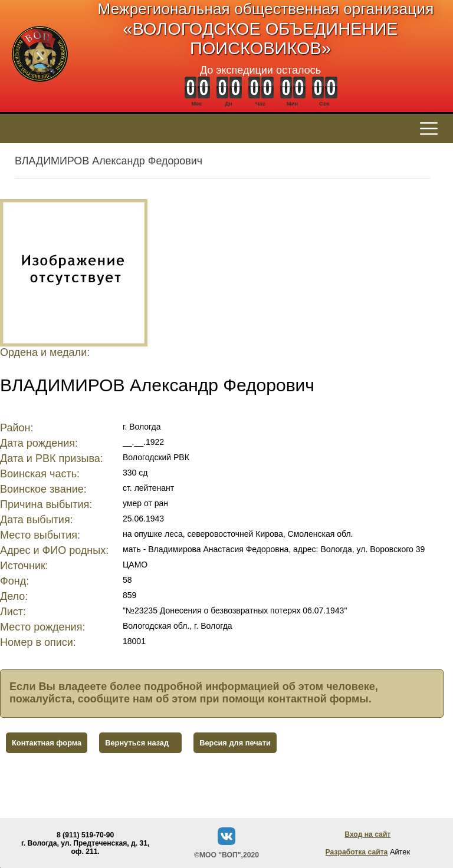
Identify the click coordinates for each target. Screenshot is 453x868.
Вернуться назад (137, 743)
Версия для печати (235, 743)
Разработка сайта (357, 852)
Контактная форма (47, 743)
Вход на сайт (367, 834)
